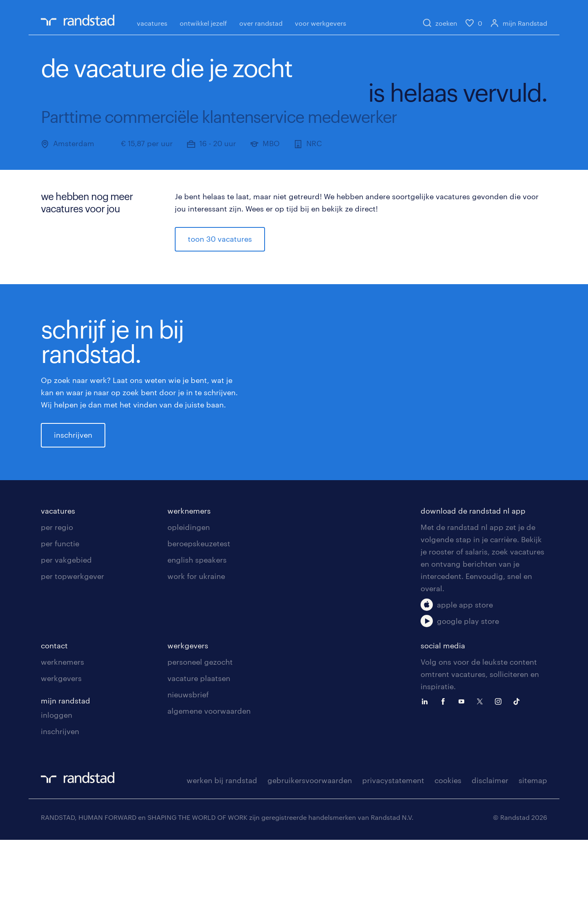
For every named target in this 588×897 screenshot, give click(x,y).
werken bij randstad (222, 837)
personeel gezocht (200, 719)
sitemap (533, 837)
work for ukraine (196, 633)
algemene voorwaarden (209, 768)
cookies (448, 837)
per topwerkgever (72, 633)
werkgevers (61, 735)
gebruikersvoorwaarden (310, 837)
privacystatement (393, 837)
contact (54, 703)
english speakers (197, 617)
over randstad (261, 23)
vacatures (152, 23)
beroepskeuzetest (199, 601)
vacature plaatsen (199, 735)
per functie (60, 601)
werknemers (189, 568)
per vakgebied (66, 617)
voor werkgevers (321, 23)
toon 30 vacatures (220, 239)
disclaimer (490, 837)
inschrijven (73, 463)
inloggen (57, 772)
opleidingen (189, 584)
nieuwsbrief (188, 752)
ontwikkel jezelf (203, 23)
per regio (57, 584)
